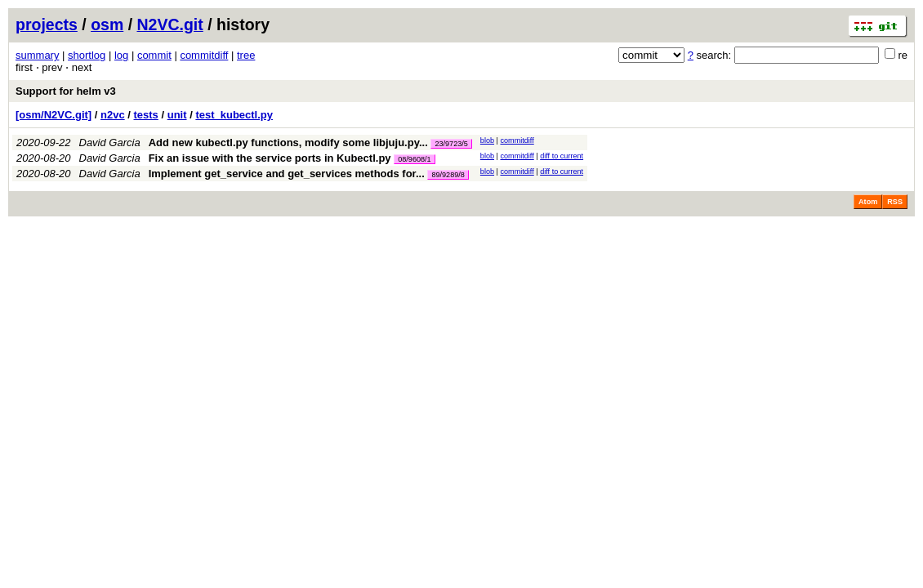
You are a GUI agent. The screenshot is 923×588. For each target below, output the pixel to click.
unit (177, 115)
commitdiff (204, 55)
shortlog (87, 55)
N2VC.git (170, 24)
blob (487, 140)
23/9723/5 (451, 144)
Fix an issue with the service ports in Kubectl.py (270, 158)
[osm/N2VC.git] (54, 115)
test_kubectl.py (234, 115)
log (121, 55)
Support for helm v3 (66, 91)
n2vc (113, 115)
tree (246, 55)
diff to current (562, 156)
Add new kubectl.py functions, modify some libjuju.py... (290, 143)
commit (154, 55)
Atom (868, 202)
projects (47, 24)
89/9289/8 (448, 175)
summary (37, 55)
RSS (895, 202)
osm (107, 24)
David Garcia (110, 143)
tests (146, 115)
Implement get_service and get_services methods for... (288, 174)
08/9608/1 (414, 159)
